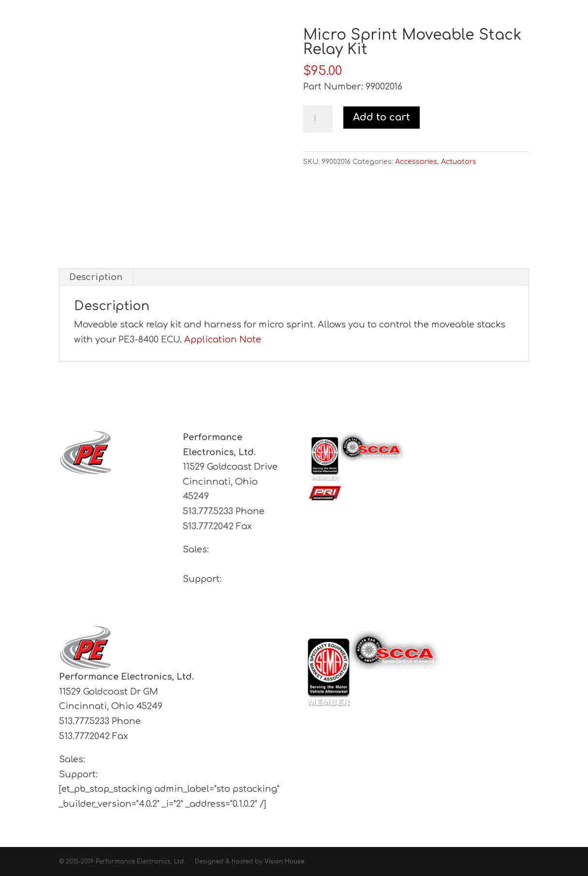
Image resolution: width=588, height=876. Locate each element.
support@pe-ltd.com (229, 594)
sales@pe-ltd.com (128, 759)
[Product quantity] (318, 119)
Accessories (416, 162)
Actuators (459, 162)
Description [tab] (96, 277)
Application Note (223, 340)
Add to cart (382, 117)
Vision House (284, 861)
